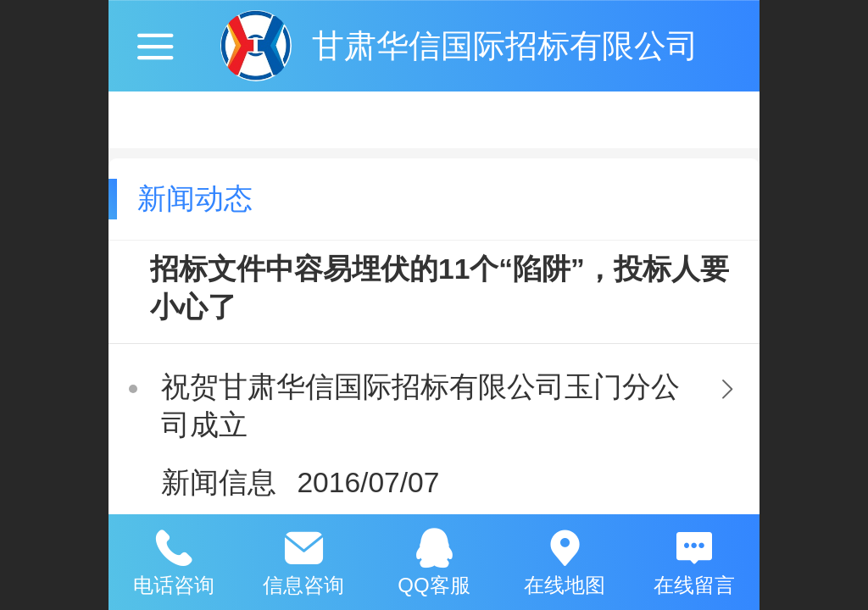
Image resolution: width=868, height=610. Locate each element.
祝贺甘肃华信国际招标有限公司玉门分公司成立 (420, 406)
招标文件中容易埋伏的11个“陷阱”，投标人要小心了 (440, 288)
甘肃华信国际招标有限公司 (505, 45)
